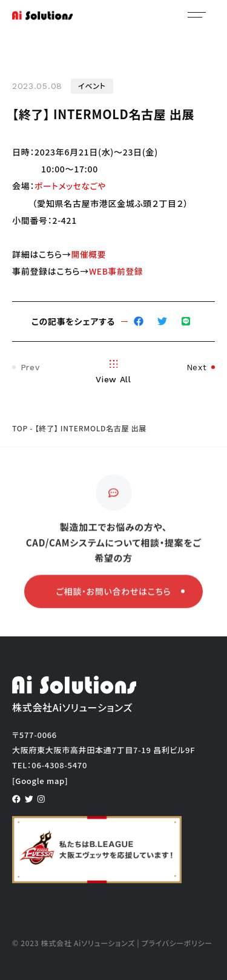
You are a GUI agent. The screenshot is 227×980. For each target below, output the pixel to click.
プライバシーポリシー (177, 942)
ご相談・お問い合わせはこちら (120, 593)
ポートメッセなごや (71, 186)
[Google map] (40, 780)
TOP (20, 427)
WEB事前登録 (117, 270)
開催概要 (89, 253)
